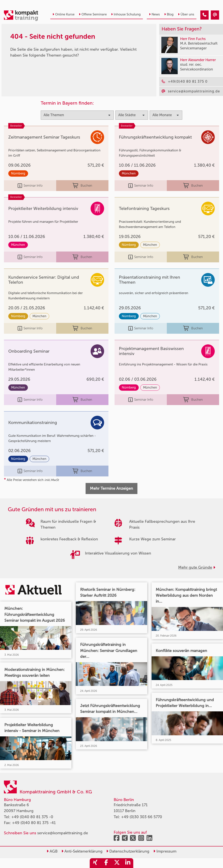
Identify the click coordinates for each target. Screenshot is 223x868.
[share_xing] (95, 863)
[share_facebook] (106, 863)
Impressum (165, 851)
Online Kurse (63, 14)
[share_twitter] (117, 863)
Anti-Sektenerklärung (82, 851)
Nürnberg (18, 173)
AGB (52, 851)
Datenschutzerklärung (128, 851)
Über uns (186, 14)
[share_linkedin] (128, 863)
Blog (169, 14)
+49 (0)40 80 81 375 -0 (32, 817)
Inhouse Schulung (126, 14)
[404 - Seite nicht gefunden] (204, 15)
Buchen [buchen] (82, 186)
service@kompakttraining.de (63, 833)
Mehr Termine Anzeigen (111, 488)
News (154, 14)
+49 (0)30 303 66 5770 (142, 817)
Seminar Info (30, 186)
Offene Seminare (93, 14)
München (129, 173)
